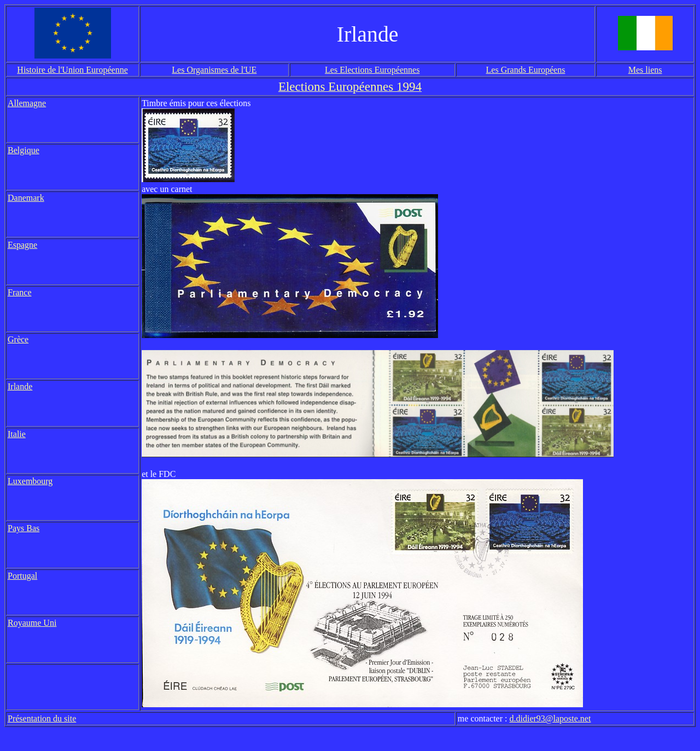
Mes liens (645, 70)
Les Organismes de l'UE (214, 70)
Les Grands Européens (526, 70)
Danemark (26, 198)
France (20, 292)
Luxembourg (30, 481)
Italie (17, 434)
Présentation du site (42, 718)
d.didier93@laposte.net (550, 718)
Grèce (18, 339)
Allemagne (27, 103)
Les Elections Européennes (372, 70)
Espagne (22, 245)
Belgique (24, 150)
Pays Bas (24, 528)
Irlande (20, 386)
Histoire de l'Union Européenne (72, 70)
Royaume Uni (32, 623)
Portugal (22, 576)
